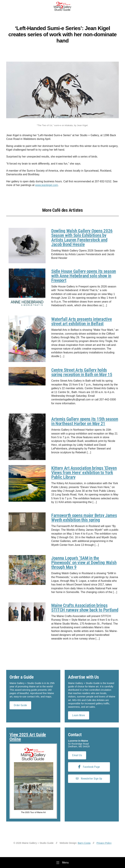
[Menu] (62, 863)
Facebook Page (89, 767)
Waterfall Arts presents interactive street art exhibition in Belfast (82, 321)
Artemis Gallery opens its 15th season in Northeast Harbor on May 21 (85, 421)
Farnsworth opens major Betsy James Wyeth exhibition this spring (84, 518)
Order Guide (20, 705)
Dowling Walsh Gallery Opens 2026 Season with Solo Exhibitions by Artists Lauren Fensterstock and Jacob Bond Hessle (82, 238)
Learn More (79, 715)
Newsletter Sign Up (89, 779)
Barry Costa (84, 843)
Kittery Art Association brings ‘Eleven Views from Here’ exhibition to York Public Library (84, 473)
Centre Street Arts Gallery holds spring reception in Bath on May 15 (82, 372)
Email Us (77, 755)
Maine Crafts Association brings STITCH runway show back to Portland (85, 608)
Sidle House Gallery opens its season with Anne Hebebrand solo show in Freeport (84, 276)
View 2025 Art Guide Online (28, 737)
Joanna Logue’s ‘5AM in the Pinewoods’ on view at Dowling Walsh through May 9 (84, 563)
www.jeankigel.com (47, 185)
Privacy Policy (104, 843)
